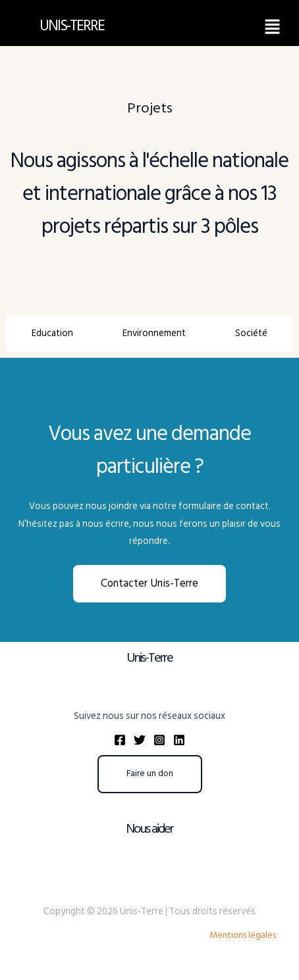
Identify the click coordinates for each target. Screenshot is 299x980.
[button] (273, 26)
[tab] (52, 333)
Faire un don (150, 773)
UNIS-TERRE (72, 26)
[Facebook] (120, 740)
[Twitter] (140, 740)
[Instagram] (159, 740)
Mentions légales (243, 935)
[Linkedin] (179, 740)
